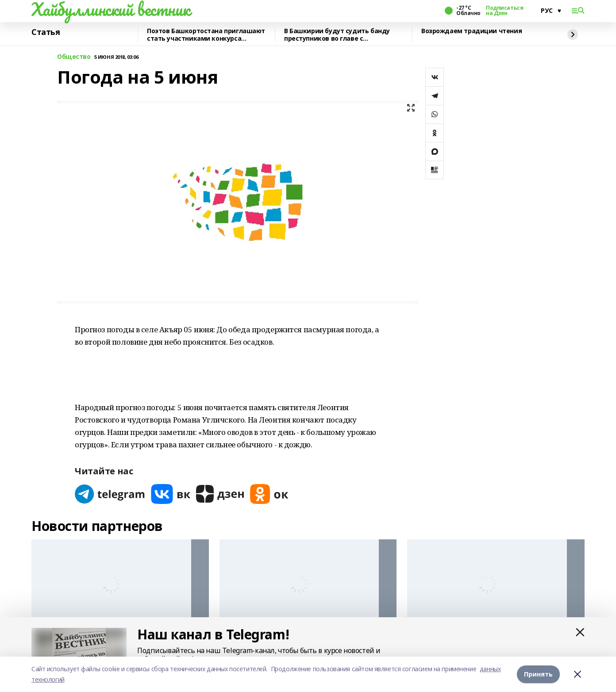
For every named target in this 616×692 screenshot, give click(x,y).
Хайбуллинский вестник (111, 9)
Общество (74, 57)
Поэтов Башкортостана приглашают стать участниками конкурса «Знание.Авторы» (206, 35)
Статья (46, 32)
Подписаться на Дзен (504, 11)
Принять (538, 674)
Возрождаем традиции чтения (472, 31)
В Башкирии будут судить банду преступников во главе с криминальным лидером (337, 35)
